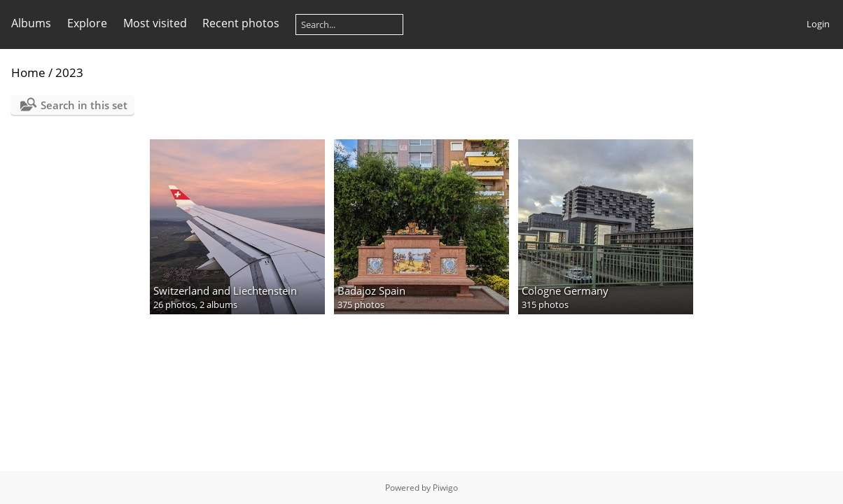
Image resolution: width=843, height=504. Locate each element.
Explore (87, 23)
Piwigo (445, 488)
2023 (69, 72)
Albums (31, 23)
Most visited (155, 23)
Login (818, 24)
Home (28, 72)
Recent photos (241, 23)
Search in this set (84, 105)
